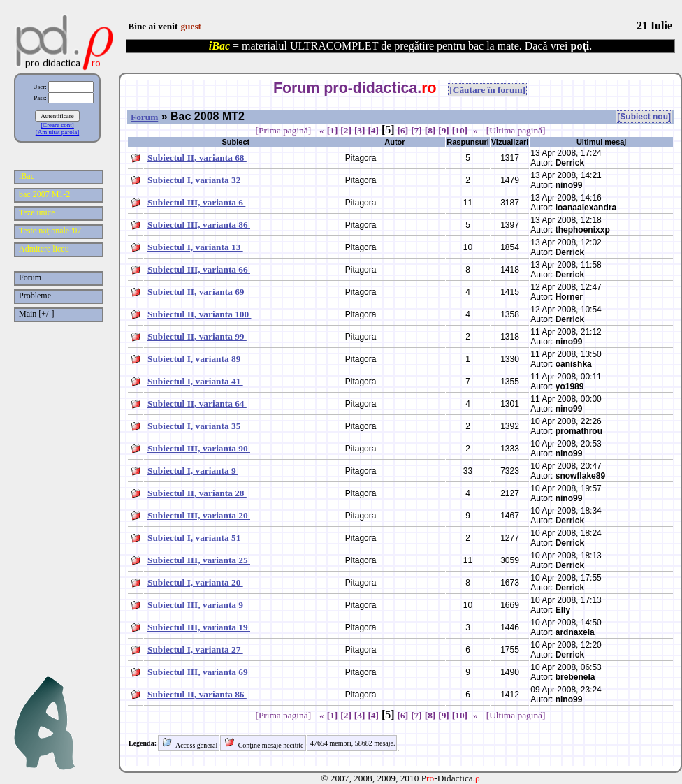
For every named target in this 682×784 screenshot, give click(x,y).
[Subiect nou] (644, 117)
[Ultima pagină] (516, 130)
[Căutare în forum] (487, 90)
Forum (144, 117)
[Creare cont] (57, 125)
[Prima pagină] (284, 130)
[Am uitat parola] (57, 132)
